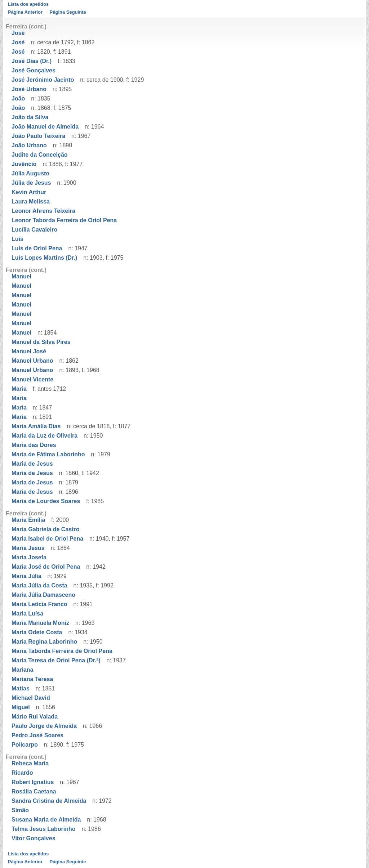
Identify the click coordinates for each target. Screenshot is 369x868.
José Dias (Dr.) (32, 61)
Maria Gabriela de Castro (46, 529)
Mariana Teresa (32, 679)
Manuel (21, 276)
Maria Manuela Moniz (40, 623)
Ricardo (22, 773)
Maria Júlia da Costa (39, 585)
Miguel (21, 707)
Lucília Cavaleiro (34, 230)
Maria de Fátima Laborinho (48, 454)
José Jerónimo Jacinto (43, 80)
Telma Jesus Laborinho (44, 829)
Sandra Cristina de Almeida (49, 801)
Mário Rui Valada (35, 717)
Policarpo (25, 745)
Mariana (22, 670)
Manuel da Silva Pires (41, 342)
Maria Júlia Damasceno (43, 595)
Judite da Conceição (40, 155)
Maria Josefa (29, 557)
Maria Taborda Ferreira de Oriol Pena (62, 651)
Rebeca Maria (30, 763)
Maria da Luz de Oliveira (45, 436)
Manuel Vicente (32, 379)
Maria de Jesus (32, 464)
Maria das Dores (34, 445)
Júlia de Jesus (31, 183)
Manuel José (29, 351)
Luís (17, 239)
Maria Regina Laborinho (44, 642)
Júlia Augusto (30, 173)
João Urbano (29, 145)
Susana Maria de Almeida (46, 820)
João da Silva (30, 117)
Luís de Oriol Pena (37, 248)
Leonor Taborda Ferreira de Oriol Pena (64, 220)
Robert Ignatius (33, 782)
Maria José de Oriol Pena (46, 567)
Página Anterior (25, 12)
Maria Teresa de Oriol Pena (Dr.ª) (56, 660)
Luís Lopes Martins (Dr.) (44, 258)
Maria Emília (28, 520)
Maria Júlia (26, 576)
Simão (20, 810)
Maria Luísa (27, 614)
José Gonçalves (34, 70)
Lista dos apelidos (28, 4)
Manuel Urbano (32, 361)
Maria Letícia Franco (39, 604)
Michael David (31, 698)
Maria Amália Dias (36, 426)
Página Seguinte (68, 12)
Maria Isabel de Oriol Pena (47, 539)
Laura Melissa (31, 202)
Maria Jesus (28, 548)
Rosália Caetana (34, 791)
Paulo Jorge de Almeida (44, 726)
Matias (21, 688)
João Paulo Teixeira (38, 136)
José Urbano (29, 89)
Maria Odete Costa (37, 632)
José (18, 33)
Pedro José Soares (37, 735)
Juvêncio (24, 164)
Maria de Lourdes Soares (46, 501)
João (18, 99)
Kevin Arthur (29, 192)
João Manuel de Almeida (45, 127)
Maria (19, 389)
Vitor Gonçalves (34, 838)
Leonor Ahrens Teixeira (43, 211)
